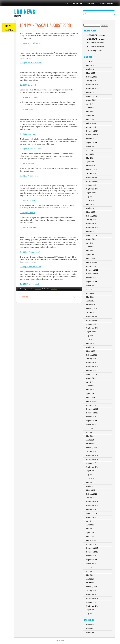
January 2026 (91, 81)
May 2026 (90, 65)
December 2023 (92, 177)
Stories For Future (106, 3)
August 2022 (91, 239)
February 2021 (92, 309)
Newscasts (90, 628)
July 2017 (90, 475)
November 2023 (92, 181)
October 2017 (91, 463)
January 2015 (91, 591)
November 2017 (92, 459)
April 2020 (90, 347)
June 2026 (90, 61)
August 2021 (91, 285)
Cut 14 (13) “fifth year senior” (30, 267)
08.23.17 (9, 26)
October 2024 (91, 139)
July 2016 (90, 521)
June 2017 (90, 479)
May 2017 (90, 482)
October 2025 (91, 92)
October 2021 (91, 278)
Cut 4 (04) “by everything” (29, 97)
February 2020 (92, 355)
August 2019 (91, 378)
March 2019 (91, 397)
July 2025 (90, 104)
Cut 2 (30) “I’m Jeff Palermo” (30, 63)
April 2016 (90, 533)
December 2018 (92, 409)
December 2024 (92, 131)
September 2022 (92, 235)
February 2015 (92, 587)
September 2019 (92, 374)
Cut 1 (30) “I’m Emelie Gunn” (30, 43)
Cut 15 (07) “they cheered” (30, 284)
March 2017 (91, 490)
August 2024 (91, 146)
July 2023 (90, 197)
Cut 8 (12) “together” (27, 164)
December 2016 (92, 502)
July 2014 (90, 614)
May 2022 (90, 251)
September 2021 (92, 282)
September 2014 (92, 606)
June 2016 (90, 525)
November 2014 (92, 598)
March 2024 (91, 166)
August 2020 (91, 332)
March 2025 (91, 119)
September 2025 (92, 96)
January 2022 (91, 266)
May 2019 (90, 390)
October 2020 (91, 324)
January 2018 (91, 451)
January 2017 (91, 498)
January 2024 (91, 173)
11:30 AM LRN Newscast (96, 35)
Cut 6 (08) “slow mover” (28, 134)
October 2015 (91, 556)
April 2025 (90, 116)
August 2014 (91, 610)
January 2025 (91, 127)
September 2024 (92, 143)
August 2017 (91, 471)
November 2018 (92, 413)
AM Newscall (78, 3)
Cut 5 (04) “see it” (27, 110)
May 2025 (90, 112)
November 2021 (92, 274)
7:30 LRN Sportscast (94, 51)
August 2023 (91, 193)
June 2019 (90, 386)
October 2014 (91, 602)
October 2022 (91, 231)
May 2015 (90, 575)
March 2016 (91, 536)
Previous (24, 297)
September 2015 (92, 560)
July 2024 (90, 150)
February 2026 (92, 77)
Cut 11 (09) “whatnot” (28, 213)
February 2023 (92, 216)
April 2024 (90, 162)
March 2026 (91, 73)
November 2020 (92, 320)
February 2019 (92, 401)
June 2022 (90, 247)
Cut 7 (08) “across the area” (30, 149)
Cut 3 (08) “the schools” (28, 85)
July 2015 (90, 567)
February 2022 (92, 262)
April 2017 (90, 486)
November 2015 (92, 552)
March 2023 (91, 212)
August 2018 (91, 424)
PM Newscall (91, 3)
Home (67, 3)
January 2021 (91, 312)
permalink (54, 289)
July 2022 (90, 243)
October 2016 (91, 509)
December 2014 (92, 594)
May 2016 (90, 529)
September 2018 (92, 421)
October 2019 (91, 370)
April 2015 (90, 579)
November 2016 (92, 506)
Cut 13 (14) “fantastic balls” (30, 252)
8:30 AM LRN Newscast (96, 47)
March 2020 (91, 351)
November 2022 (92, 228)
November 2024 (92, 135)
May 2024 (90, 158)
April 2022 (90, 255)
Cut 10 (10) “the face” (28, 200)
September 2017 (92, 467)
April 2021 (90, 301)
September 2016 (92, 513)
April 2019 (90, 394)
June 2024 (90, 154)
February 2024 (92, 170)
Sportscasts (91, 632)
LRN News (25, 11)
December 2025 (92, 85)
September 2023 (92, 189)
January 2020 (91, 359)
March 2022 (91, 258)
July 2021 (90, 289)
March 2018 (91, 444)
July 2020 (90, 336)
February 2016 (92, 540)
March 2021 (91, 305)
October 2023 (91, 185)
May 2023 (90, 204)
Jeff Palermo (10, 30)
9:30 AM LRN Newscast (96, 43)
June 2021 (90, 293)
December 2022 (92, 224)
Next (76, 297)
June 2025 (90, 108)
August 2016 (91, 517)
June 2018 (90, 432)
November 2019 (92, 367)
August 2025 (91, 100)
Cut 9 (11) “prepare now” (29, 176)
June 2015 (90, 571)
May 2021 (90, 297)
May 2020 (90, 343)
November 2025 (92, 88)
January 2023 (91, 220)
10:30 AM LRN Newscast (96, 39)
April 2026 (90, 69)
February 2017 (92, 494)
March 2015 (91, 583)
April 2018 (90, 440)
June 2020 (90, 339)
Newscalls (38, 289)
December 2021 (92, 270)
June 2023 (90, 200)
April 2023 (90, 208)
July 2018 (90, 428)
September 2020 (92, 328)
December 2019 (92, 363)
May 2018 (90, 436)
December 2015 (92, 548)
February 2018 (92, 448)
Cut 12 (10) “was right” (28, 228)
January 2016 (91, 544)
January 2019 (91, 405)
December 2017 (92, 455)
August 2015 (91, 563)
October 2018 (91, 417)
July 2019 (90, 382)
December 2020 (92, 316)
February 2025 (92, 123)
